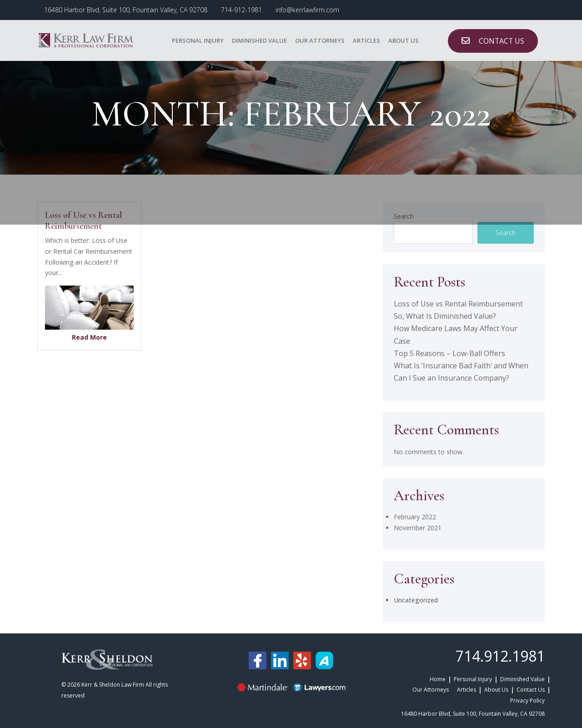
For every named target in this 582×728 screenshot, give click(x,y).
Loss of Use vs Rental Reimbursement (458, 304)
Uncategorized (416, 600)
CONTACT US (502, 41)
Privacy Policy (527, 700)
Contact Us (531, 690)
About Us (404, 40)
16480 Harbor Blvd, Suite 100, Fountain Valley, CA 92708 (126, 10)
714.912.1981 (500, 656)
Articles (366, 40)
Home (438, 679)
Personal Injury (198, 40)
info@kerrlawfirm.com (307, 10)
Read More (89, 337)
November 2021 (418, 528)
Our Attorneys (320, 40)
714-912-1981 (241, 10)
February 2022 (415, 517)
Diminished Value (259, 40)
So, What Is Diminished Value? (445, 316)
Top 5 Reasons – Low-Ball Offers (449, 353)
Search (506, 233)
